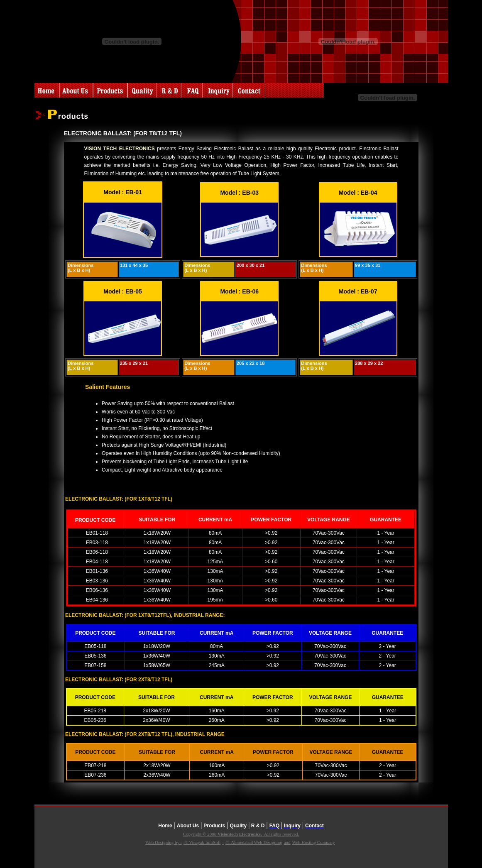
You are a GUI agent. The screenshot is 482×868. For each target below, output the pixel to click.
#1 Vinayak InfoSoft (202, 842)
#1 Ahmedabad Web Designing (254, 842)
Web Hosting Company (314, 842)
